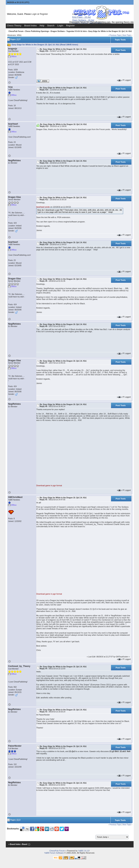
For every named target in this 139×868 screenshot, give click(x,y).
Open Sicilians (83, 20)
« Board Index (14, 844)
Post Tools (120, 50)
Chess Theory (14, 26)
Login (34, 14)
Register (44, 14)
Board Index (30, 26)
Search (51, 26)
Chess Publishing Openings (37, 31)
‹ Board (24, 844)
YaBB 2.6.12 (83, 851)
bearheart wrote (43, 207)
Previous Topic (115, 35)
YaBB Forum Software (54, 853)
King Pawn (82, 17)
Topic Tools (120, 40)
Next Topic (127, 35)
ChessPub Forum (16, 31)
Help (42, 26)
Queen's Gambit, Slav (87, 23)
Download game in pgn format (49, 485)
